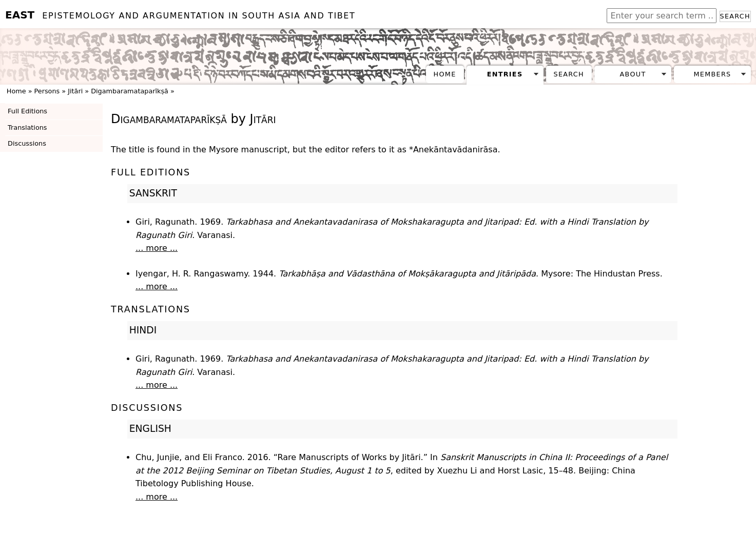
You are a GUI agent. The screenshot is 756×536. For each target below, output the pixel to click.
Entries (505, 74)
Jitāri (75, 91)
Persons (47, 91)
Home (445, 74)
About (633, 74)
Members (712, 74)
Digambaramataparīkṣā (130, 91)
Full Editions (27, 111)
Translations (27, 127)
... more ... (157, 248)
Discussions (27, 143)
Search (735, 16)
